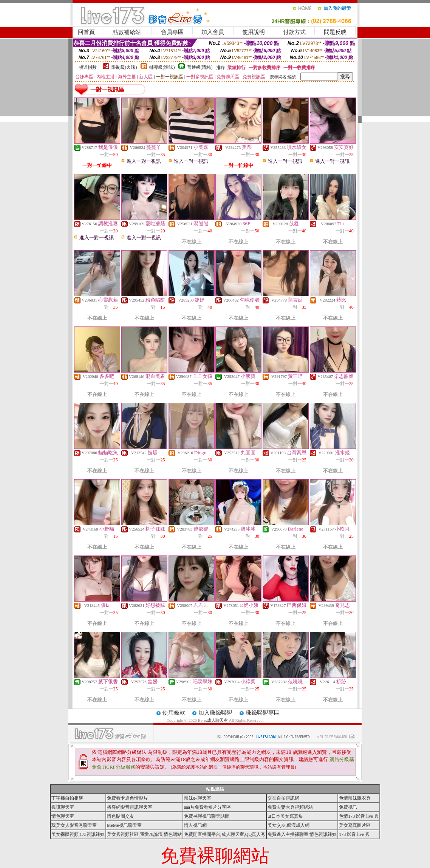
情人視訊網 (195, 825)
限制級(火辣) (124, 67)
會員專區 (172, 32)
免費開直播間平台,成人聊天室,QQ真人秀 (225, 834)
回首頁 (86, 32)
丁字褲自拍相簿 (67, 798)
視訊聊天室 (63, 807)
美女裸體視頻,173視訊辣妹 (78, 834)
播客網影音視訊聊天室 (130, 807)
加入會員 (213, 32)
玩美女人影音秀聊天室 (74, 825)
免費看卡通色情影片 (127, 798)
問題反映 (335, 32)
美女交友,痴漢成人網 (288, 825)
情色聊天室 (63, 816)
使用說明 (254, 32)
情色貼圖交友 (121, 816)
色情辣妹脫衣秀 (355, 798)
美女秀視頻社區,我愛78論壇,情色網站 (144, 834)
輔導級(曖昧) (162, 67)
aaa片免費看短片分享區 (207, 807)
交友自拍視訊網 (283, 798)
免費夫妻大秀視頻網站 (290, 807)
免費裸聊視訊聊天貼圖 (207, 816)
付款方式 (294, 32)
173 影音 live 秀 (354, 834)
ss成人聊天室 (216, 720)
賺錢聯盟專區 (263, 713)
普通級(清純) (200, 67)
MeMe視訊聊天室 (124, 825)
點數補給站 (127, 32)
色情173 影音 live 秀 (359, 816)
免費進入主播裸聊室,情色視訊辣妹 (302, 834)
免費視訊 (348, 807)
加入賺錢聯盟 (215, 713)
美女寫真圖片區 (355, 825)
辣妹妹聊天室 (198, 798)
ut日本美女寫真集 (285, 816)
